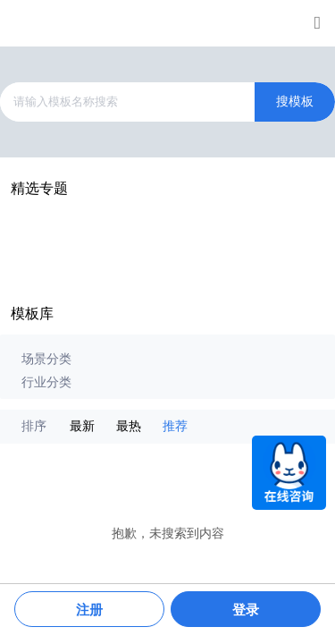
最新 (82, 426)
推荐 (175, 426)
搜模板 (295, 102)
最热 (129, 426)
